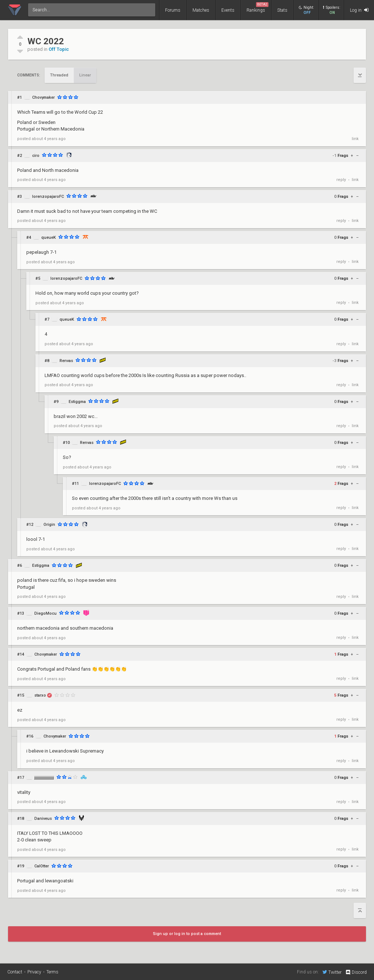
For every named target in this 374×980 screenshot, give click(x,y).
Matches (201, 10)
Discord (356, 972)
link (355, 139)
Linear (85, 75)
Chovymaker (43, 97)
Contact (15, 972)
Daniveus (43, 819)
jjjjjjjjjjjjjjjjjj (44, 778)
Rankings (257, 7)
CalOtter (42, 866)
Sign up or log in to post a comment (187, 934)
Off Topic (59, 49)
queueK (49, 238)
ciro (36, 156)
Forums (173, 10)
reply (341, 180)
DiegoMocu (45, 613)
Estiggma (77, 402)
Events (228, 10)
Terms (52, 972)
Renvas (66, 361)
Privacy (34, 972)
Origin (49, 525)
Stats (282, 10)
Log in (359, 10)
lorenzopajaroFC (48, 197)
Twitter (332, 972)
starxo (40, 695)
